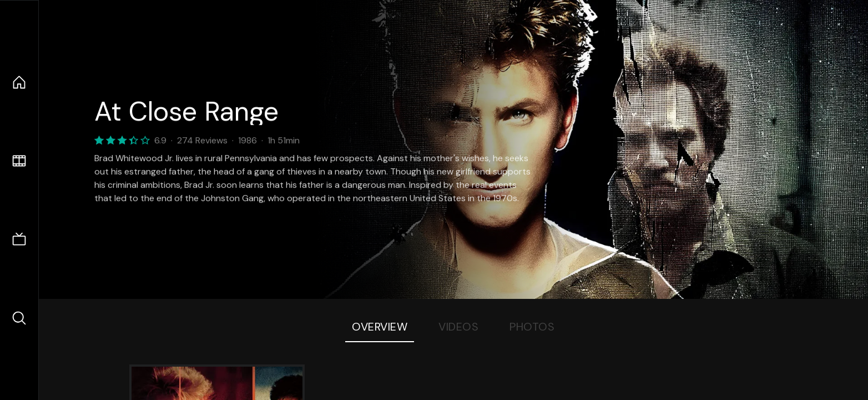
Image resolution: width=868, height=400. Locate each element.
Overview (380, 327)
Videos (458, 327)
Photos (532, 327)
